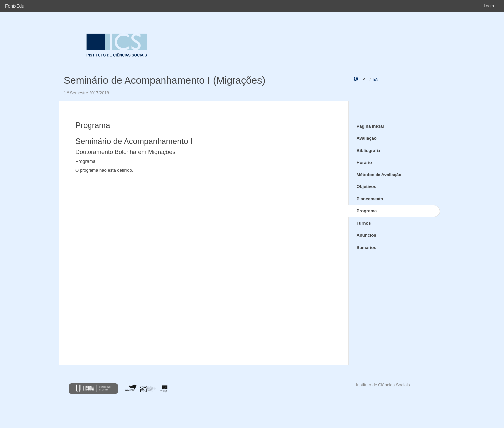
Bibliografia (369, 151)
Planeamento (370, 199)
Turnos (364, 223)
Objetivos (366, 187)
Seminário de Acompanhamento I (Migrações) (164, 80)
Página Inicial (370, 126)
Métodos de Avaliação (379, 175)
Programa (367, 211)
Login (489, 6)
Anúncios (366, 235)
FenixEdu (15, 6)
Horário (364, 162)
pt (365, 79)
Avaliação (367, 138)
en (376, 79)
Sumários (366, 247)
